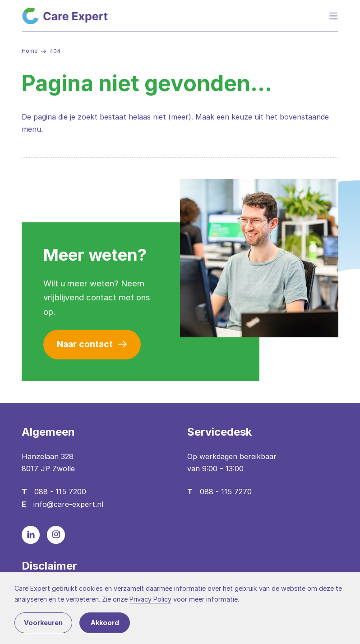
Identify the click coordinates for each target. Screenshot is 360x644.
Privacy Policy (150, 599)
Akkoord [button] (105, 623)
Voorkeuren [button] (43, 623)
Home (30, 51)
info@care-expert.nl (68, 504)
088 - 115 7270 (226, 492)
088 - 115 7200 (60, 492)
